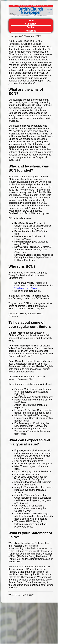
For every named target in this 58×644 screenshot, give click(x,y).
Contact (31, 27)
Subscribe (31, 24)
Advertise (31, 31)
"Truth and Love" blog (26, 288)
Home (31, 20)
